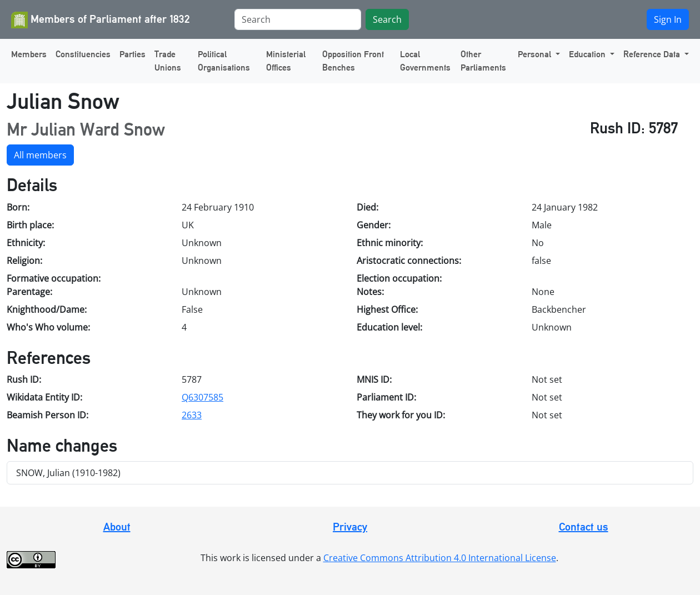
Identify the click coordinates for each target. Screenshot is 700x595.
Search (387, 19)
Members (29, 54)
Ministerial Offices (286, 61)
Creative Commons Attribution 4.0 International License (440, 558)
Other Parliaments (483, 61)
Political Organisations (224, 61)
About (117, 527)
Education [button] (588, 54)
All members (40, 155)
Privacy (350, 527)
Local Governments (425, 61)
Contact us (584, 527)
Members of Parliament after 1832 (101, 20)
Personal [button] (536, 54)
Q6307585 (202, 397)
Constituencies (83, 54)
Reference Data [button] (653, 54)
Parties (132, 54)
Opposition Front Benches (353, 61)
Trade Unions (168, 61)
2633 (192, 415)
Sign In (668, 19)
